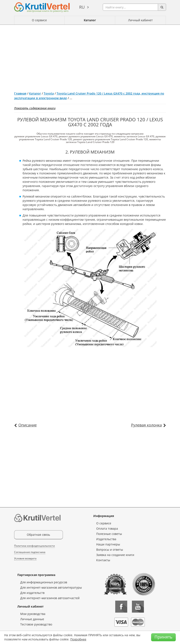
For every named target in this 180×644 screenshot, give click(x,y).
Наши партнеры (108, 544)
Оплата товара (107, 528)
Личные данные (32, 619)
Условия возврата (25, 558)
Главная (20, 93)
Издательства (106, 539)
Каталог (90, 20)
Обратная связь (38, 535)
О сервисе (39, 20)
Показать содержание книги (35, 108)
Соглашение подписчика (30, 552)
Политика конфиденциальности (35, 546)
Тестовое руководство (36, 624)
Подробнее (78, 639)
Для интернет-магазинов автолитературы (51, 587)
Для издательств (32, 593)
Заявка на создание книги (115, 555)
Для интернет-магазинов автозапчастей (50, 598)
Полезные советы (109, 534)
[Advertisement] (90, 56)
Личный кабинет (140, 20)
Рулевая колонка (146, 425)
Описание (28, 425)
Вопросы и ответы (110, 550)
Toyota (49, 93)
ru (82, 7)
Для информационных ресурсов (44, 582)
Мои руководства (33, 614)
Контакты (103, 560)
